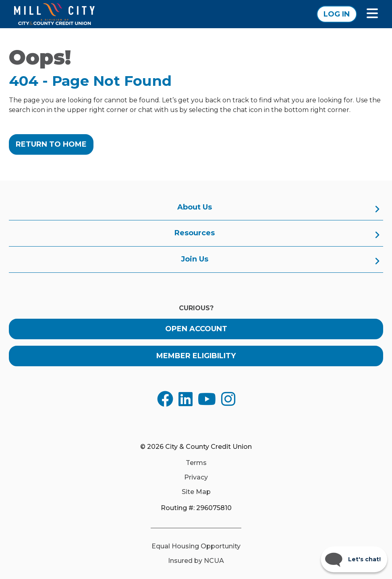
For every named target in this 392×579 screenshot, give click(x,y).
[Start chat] (354, 559)
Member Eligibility (196, 356)
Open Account (196, 329)
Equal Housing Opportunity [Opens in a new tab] (196, 546)
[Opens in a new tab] (165, 399)
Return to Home (51, 144)
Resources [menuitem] (195, 233)
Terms (196, 463)
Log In (337, 14)
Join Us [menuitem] (195, 259)
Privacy (196, 477)
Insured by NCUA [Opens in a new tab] (196, 561)
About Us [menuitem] (195, 207)
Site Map (196, 492)
